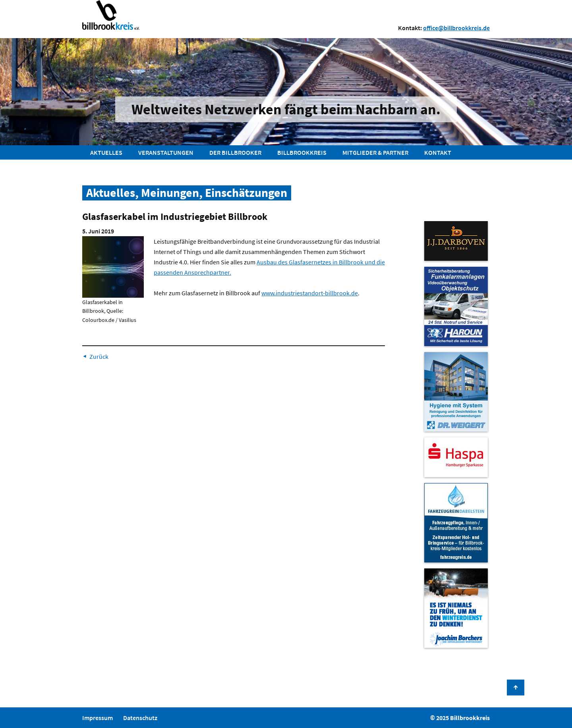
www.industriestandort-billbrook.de (310, 293)
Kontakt (438, 152)
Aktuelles (106, 152)
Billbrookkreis (302, 152)
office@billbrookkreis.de (456, 28)
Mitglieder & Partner (375, 152)
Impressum (98, 718)
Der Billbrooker (235, 152)
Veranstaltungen (166, 152)
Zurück (99, 356)
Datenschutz (140, 718)
